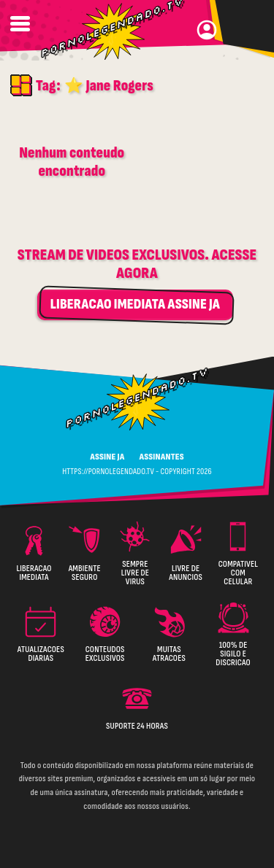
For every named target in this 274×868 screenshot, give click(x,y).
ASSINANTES (161, 457)
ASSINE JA (107, 457)
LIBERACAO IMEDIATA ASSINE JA (135, 305)
